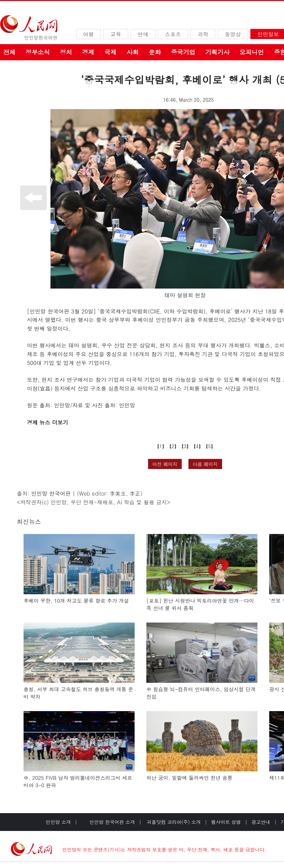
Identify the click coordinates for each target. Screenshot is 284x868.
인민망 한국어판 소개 (112, 822)
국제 (110, 52)
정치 (66, 52)
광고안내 (261, 822)
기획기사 (217, 52)
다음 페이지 (205, 464)
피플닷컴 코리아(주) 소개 (173, 822)
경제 (88, 52)
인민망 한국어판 (51, 493)
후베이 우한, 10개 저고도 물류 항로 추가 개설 (76, 600)
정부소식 (38, 52)
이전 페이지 (165, 464)
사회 (133, 52)
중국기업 (183, 52)
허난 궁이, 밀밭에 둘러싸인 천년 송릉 (189, 778)
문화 (155, 52)
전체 (9, 52)
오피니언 (252, 52)
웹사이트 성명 (226, 822)
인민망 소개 (58, 822)
